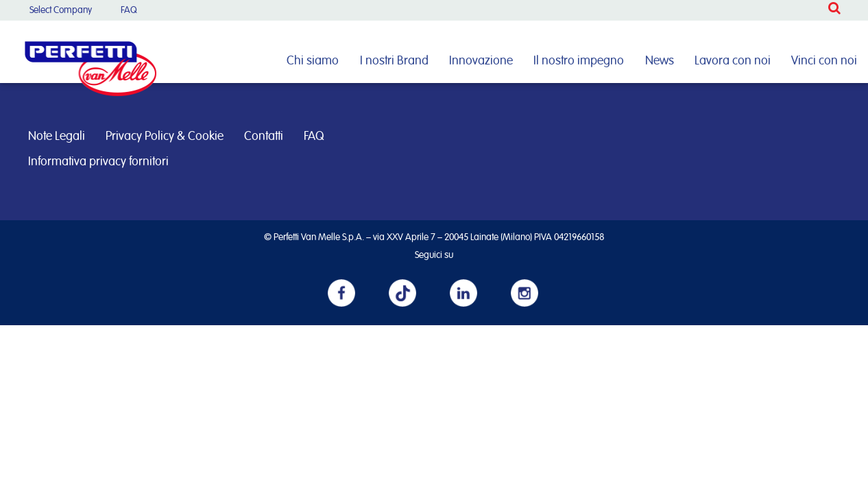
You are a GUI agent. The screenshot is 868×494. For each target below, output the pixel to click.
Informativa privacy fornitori (98, 162)
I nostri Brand (394, 61)
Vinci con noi (824, 61)
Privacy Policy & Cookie (165, 137)
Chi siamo (313, 61)
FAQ (129, 10)
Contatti (264, 137)
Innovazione (481, 61)
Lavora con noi (733, 61)
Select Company (61, 10)
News (660, 61)
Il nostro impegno (579, 61)
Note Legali (57, 137)
